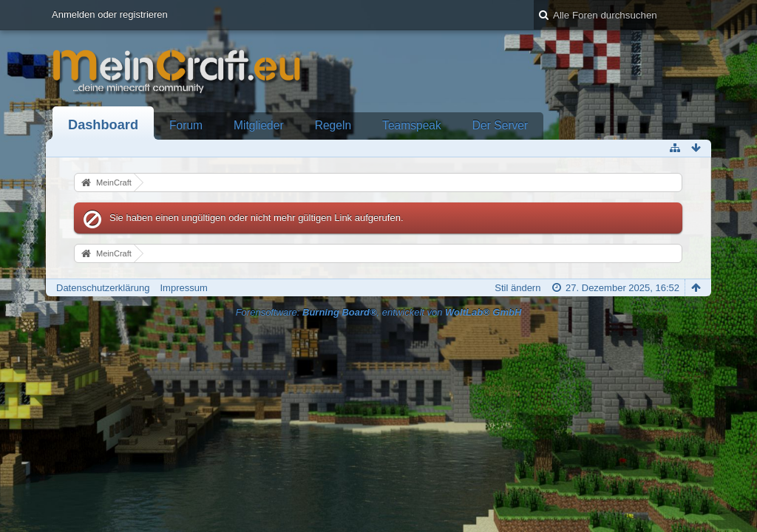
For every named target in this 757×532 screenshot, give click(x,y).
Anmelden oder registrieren (110, 14)
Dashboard (103, 125)
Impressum (183, 288)
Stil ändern (517, 288)
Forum (186, 125)
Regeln (333, 125)
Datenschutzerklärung (103, 288)
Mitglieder (259, 125)
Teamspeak (412, 125)
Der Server (500, 125)
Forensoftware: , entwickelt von (379, 312)
